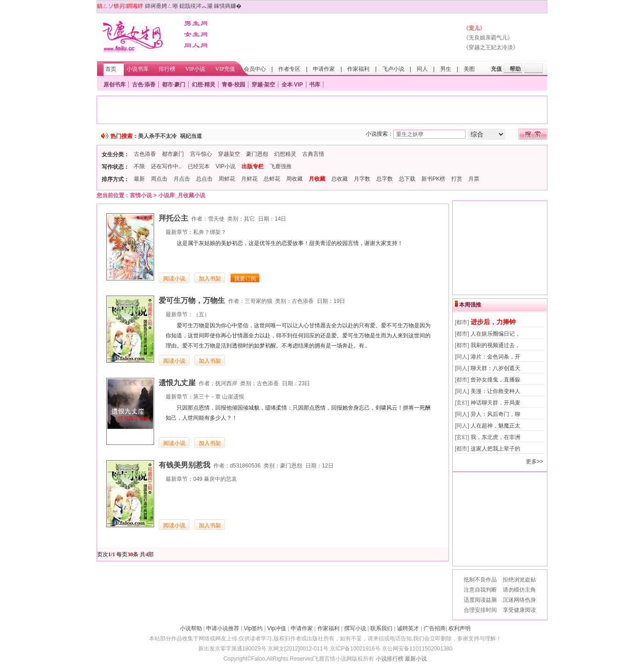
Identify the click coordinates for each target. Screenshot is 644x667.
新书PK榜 (433, 179)
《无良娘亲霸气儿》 (488, 38)
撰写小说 (355, 628)
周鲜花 (227, 179)
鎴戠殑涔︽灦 (196, 6)
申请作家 (324, 69)
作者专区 (289, 69)
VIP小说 (195, 69)
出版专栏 (253, 166)
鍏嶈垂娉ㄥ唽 (161, 6)
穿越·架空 (263, 85)
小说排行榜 (390, 659)
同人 (422, 69)
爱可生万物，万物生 (192, 300)
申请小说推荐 (223, 628)
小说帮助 (191, 628)
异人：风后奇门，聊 (495, 414)
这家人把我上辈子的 (495, 449)
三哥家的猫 (259, 301)
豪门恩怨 (257, 154)
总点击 (204, 179)
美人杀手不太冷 (157, 136)
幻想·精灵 (204, 85)
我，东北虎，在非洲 (495, 437)
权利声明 (460, 628)
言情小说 (141, 195)
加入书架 (210, 279)
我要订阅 (245, 279)
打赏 (457, 179)
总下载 (407, 179)
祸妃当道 (191, 136)
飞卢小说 (393, 69)
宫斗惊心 (201, 154)
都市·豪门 (174, 85)
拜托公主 (173, 218)
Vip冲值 (277, 628)
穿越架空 (229, 154)
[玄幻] (462, 403)
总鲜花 (272, 179)
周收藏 (294, 179)
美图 (469, 69)
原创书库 (115, 85)
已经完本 (199, 166)
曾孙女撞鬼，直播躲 (495, 380)
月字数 (362, 179)
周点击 (159, 179)
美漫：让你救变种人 (495, 391)
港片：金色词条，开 (495, 357)
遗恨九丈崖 (177, 383)
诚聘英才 (408, 628)
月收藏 (317, 179)
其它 (249, 219)
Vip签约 (253, 628)
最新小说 (416, 659)
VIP (298, 85)
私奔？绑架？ (210, 232)
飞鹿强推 (281, 166)
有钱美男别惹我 (184, 465)
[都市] (462, 322)
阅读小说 (174, 279)
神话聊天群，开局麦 (495, 403)
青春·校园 (233, 85)
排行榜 (167, 69)
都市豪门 (173, 154)
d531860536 (245, 466)
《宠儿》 (474, 28)
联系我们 (381, 628)
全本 (287, 85)
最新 (139, 179)
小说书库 (138, 69)
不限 (139, 166)
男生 (446, 69)
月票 (474, 179)
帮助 (515, 69)
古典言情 (313, 154)
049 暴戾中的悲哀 (215, 479)
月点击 (182, 179)
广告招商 (435, 628)
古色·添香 (144, 85)
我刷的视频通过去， (495, 345)
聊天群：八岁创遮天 (495, 368)
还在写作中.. (166, 166)
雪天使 (216, 219)
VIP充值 (225, 69)
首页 (111, 69)
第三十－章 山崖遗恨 (219, 397)
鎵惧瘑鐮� (228, 6)
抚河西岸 (226, 383)
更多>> (535, 462)
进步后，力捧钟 (493, 322)
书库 (315, 85)
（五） (201, 314)
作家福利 (358, 69)
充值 (496, 69)
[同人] (462, 357)
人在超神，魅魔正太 (495, 426)
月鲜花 (249, 179)
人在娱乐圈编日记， (495, 334)
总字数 (385, 179)
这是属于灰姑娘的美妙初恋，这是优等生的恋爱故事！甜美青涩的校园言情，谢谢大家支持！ (290, 243)
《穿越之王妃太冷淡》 (491, 47)
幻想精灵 (285, 154)
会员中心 (255, 69)
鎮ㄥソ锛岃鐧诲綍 (120, 6)
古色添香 (145, 154)
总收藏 (339, 179)
